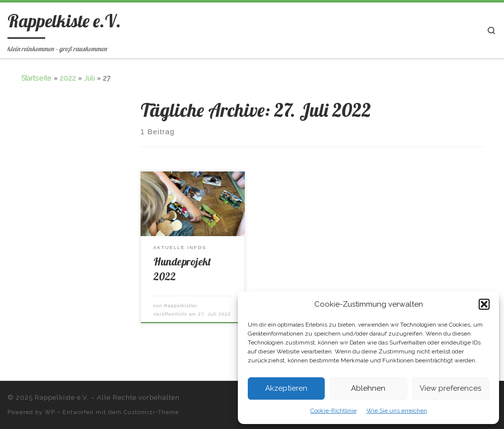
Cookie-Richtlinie (333, 411)
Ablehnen (368, 388)
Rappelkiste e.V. (62, 397)
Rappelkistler (180, 306)
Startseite (36, 78)
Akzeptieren (286, 388)
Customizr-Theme (151, 412)
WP (50, 412)
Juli (89, 78)
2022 (68, 78)
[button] (484, 304)
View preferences (450, 388)
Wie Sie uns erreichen (397, 411)
